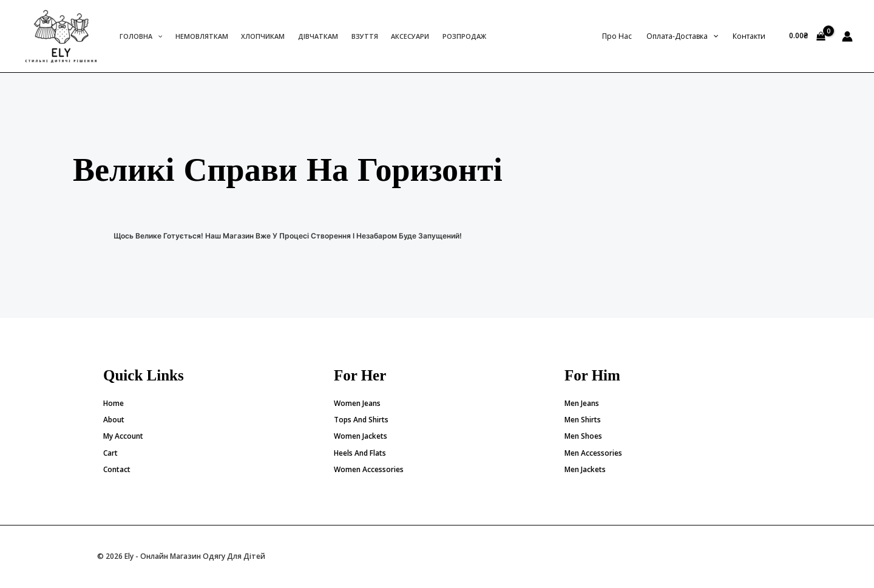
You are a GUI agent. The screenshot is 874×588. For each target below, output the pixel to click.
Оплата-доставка (682, 36)
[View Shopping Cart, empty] (807, 36)
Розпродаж (464, 36)
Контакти (749, 36)
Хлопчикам (263, 36)
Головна (141, 36)
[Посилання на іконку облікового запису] (847, 36)
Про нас (617, 36)
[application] (157, 36)
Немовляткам (202, 36)
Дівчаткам (318, 36)
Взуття (365, 36)
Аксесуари (410, 36)
